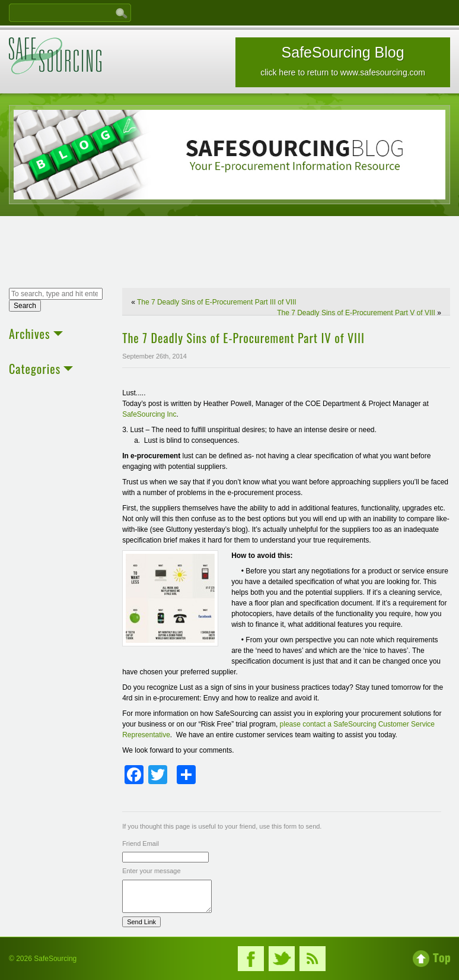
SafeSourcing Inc (149, 414)
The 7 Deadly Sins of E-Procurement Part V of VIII (356, 313)
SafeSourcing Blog (343, 61)
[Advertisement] (230, 253)
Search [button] (25, 306)
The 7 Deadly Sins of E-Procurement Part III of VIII (217, 302)
